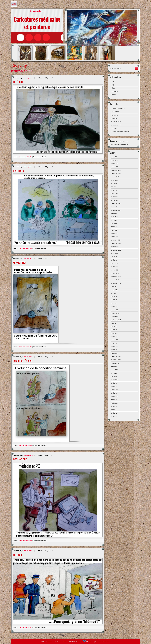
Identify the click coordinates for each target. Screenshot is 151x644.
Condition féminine (23, 361)
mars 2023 (114, 263)
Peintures (114, 128)
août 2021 (114, 323)
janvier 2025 (115, 200)
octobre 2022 (115, 280)
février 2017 (115, 386)
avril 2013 (114, 410)
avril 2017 (114, 383)
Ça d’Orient (115, 91)
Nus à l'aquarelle (116, 122)
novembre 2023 (116, 243)
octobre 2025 (115, 177)
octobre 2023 (115, 247)
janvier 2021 (115, 340)
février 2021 (115, 337)
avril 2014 (114, 406)
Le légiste (18, 82)
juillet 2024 (114, 217)
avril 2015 (114, 400)
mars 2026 (114, 160)
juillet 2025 (114, 180)
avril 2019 (114, 350)
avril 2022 (114, 300)
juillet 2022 (114, 290)
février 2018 (115, 380)
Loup (113, 85)
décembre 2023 (116, 240)
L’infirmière (19, 171)
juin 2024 (114, 220)
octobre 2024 (115, 207)
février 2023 (115, 267)
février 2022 (115, 307)
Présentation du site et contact (120, 132)
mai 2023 (114, 257)
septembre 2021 (116, 320)
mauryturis (28, 78)
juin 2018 (114, 373)
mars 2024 (114, 230)
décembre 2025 (116, 170)
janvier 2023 (115, 270)
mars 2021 (114, 333)
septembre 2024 (116, 210)
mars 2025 (114, 193)
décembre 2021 (116, 313)
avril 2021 (114, 330)
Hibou (113, 88)
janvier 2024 (115, 237)
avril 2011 (114, 416)
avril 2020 (114, 343)
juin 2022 (114, 293)
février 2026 (115, 163)
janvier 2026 (115, 167)
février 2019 (115, 353)
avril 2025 (114, 190)
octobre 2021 (115, 317)
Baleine (113, 95)
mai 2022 (114, 297)
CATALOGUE (115, 112)
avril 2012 (114, 413)
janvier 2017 (115, 390)
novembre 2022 (116, 277)
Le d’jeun (17, 555)
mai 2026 (114, 157)
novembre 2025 (116, 174)
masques (114, 118)
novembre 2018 (116, 360)
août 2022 (114, 287)
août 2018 (114, 366)
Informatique (20, 459)
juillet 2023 (114, 253)
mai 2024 (114, 223)
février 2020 (115, 347)
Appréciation (20, 263)
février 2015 (115, 403)
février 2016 (115, 396)
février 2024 (115, 233)
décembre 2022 (116, 273)
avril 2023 (114, 260)
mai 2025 (114, 187)
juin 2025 (114, 184)
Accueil (14, 4)
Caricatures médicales (25, 157)
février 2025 (115, 197)
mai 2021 (114, 327)
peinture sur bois (116, 125)
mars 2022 (114, 303)
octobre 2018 (115, 363)
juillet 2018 (114, 370)
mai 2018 (114, 376)
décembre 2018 (116, 356)
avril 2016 (114, 393)
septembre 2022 (116, 283)
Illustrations (115, 115)
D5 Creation (89, 642)
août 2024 (114, 213)
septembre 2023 (116, 250)
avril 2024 (114, 227)
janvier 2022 (115, 310)
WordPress (107, 642)
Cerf (112, 81)
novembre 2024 (116, 203)
